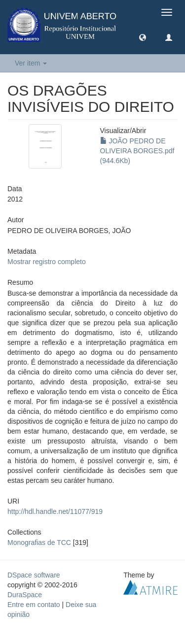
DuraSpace (25, 595)
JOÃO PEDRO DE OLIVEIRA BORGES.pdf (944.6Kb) (137, 151)
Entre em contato (34, 605)
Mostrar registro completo (47, 262)
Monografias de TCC (39, 542)
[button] (143, 37)
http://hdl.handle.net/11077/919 (55, 511)
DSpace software (34, 575)
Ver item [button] (31, 63)
